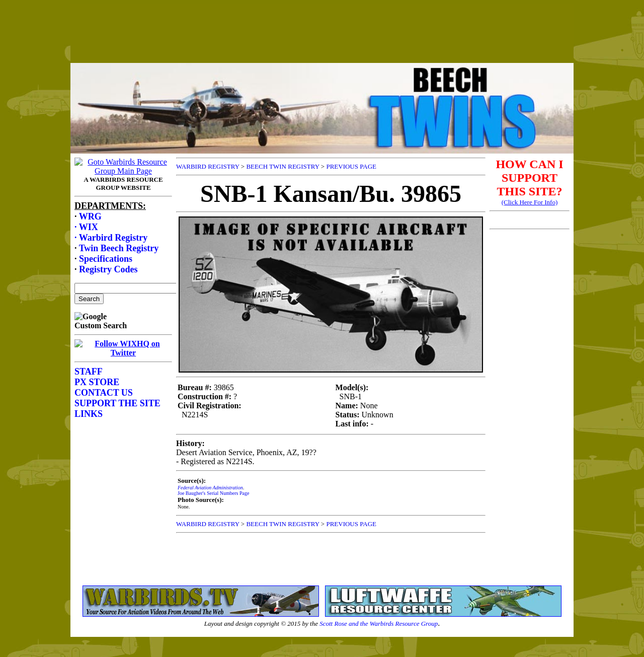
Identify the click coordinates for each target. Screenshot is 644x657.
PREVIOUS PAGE (351, 166)
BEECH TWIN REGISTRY (283, 166)
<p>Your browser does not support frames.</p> (322, 42)
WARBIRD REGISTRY (208, 166)
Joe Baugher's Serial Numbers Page (213, 493)
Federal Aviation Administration (210, 488)
